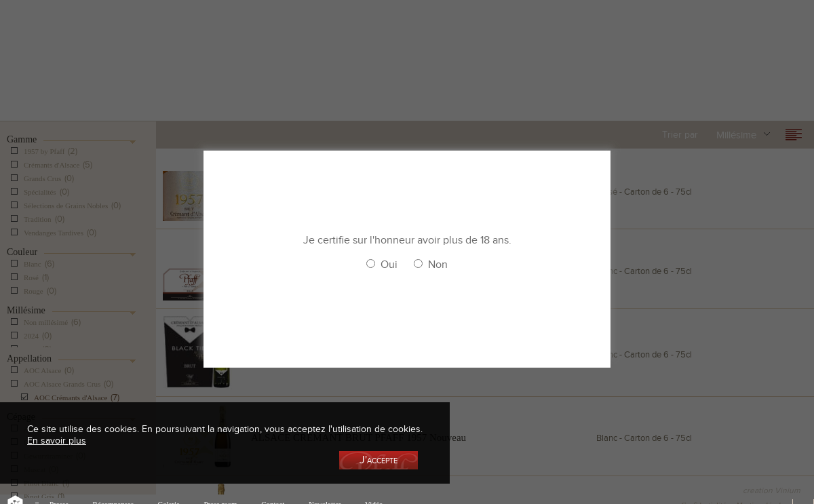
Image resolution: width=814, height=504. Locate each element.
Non (438, 265)
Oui (389, 265)
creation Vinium (772, 490)
